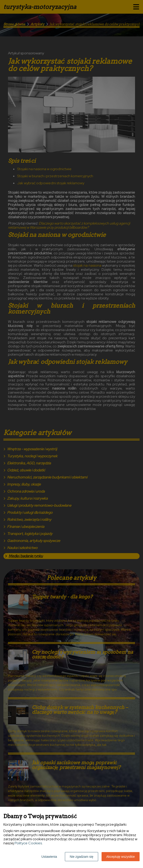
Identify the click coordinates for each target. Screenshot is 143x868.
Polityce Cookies (28, 843)
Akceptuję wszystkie (121, 857)
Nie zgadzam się (82, 857)
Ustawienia (49, 857)
